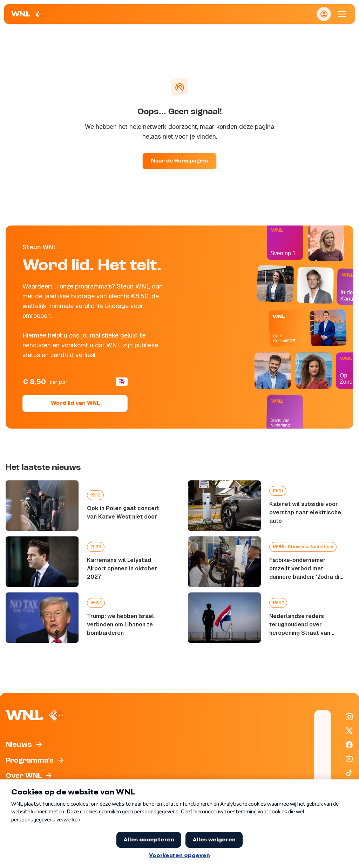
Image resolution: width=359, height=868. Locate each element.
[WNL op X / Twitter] (349, 731)
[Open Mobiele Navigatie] (342, 14)
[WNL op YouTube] (349, 759)
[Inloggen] (324, 14)
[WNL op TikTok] (349, 773)
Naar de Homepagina (179, 161)
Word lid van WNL (75, 403)
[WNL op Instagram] (349, 717)
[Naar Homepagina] (28, 14)
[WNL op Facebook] (349, 745)
